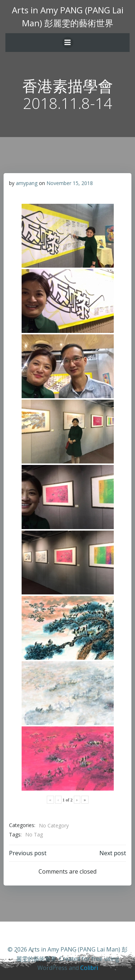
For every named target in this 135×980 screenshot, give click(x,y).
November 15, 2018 (70, 183)
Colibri (89, 968)
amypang (27, 183)
